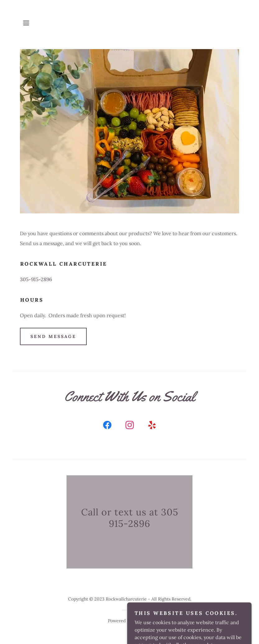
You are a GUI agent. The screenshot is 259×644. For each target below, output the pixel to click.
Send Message (53, 336)
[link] (107, 426)
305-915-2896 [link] (36, 279)
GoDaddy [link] (142, 621)
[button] (36, 23)
